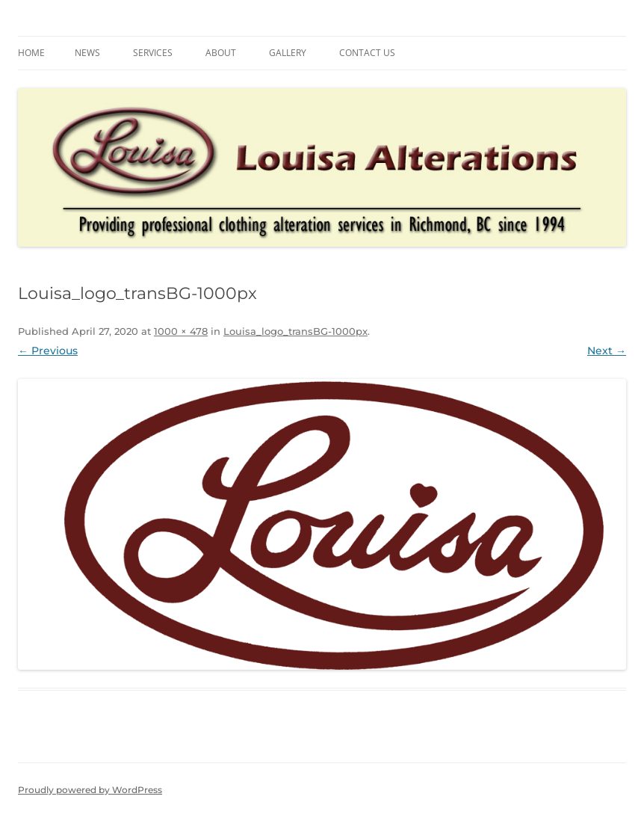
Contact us (367, 53)
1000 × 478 (181, 331)
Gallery (288, 53)
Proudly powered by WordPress (90, 790)
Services (153, 53)
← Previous (48, 351)
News (87, 53)
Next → (607, 351)
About (221, 53)
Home (31, 53)
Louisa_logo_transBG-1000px (295, 331)
